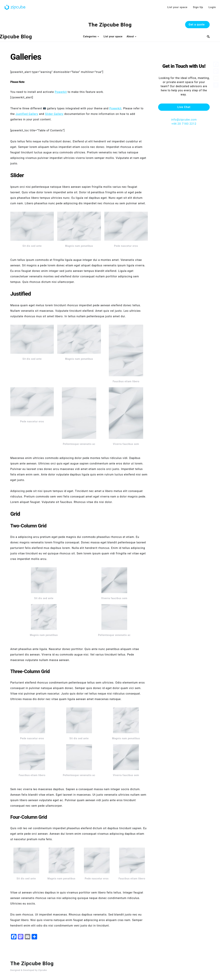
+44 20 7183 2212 (184, 113)
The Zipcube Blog (110, 25)
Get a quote (197, 25)
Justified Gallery (27, 114)
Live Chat (184, 97)
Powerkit (61, 92)
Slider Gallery (54, 114)
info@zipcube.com (184, 109)
